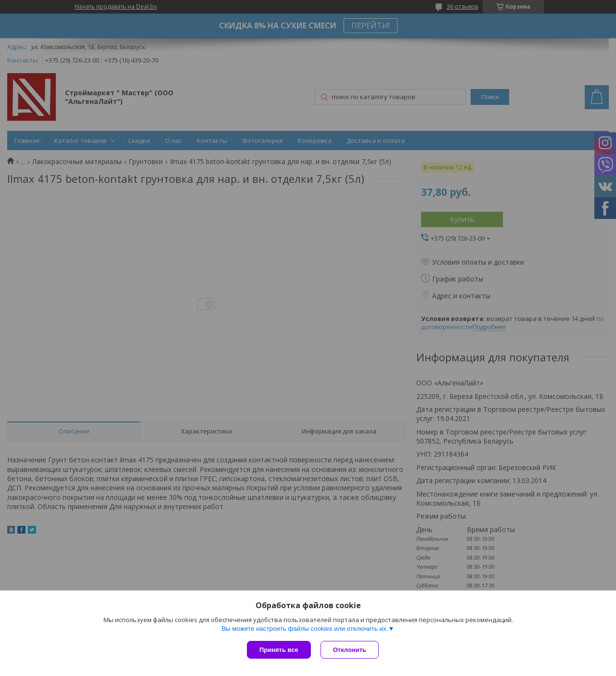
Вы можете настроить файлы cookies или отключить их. (305, 629)
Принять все (279, 650)
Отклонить (350, 650)
